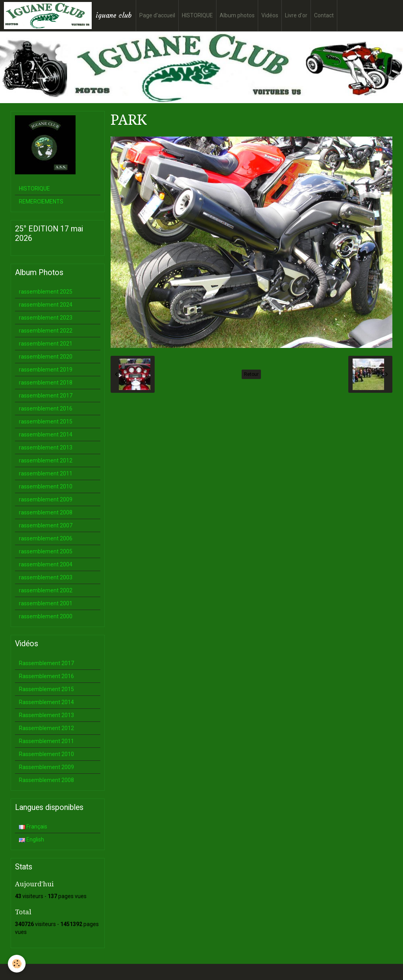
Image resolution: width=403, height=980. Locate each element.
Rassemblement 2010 (46, 754)
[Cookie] (17, 964)
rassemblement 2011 (46, 473)
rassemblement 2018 (46, 383)
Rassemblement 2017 (46, 663)
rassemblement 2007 (46, 525)
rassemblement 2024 (46, 305)
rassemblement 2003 (46, 577)
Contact (324, 15)
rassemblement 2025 (46, 292)
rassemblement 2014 (46, 435)
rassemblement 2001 (46, 603)
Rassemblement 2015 (46, 689)
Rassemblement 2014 (46, 702)
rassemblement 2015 (46, 422)
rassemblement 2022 (46, 331)
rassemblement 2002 (46, 590)
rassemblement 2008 (46, 512)
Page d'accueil (157, 15)
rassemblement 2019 (46, 370)
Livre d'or (296, 15)
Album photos (237, 15)
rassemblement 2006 (46, 538)
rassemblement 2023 (46, 318)
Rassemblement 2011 (46, 741)
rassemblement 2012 (46, 460)
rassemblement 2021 (46, 344)
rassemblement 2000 (46, 616)
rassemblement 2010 (46, 486)
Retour (251, 374)
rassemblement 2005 (46, 551)
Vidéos (270, 15)
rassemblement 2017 (46, 396)
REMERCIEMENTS (41, 202)
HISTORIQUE (197, 15)
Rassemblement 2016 (46, 676)
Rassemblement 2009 (46, 767)
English (31, 839)
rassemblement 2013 (46, 447)
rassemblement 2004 (46, 564)
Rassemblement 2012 (46, 728)
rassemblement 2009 (46, 499)
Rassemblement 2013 (46, 715)
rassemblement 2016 (46, 409)
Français (33, 827)
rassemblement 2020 (46, 357)
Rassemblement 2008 (46, 780)
